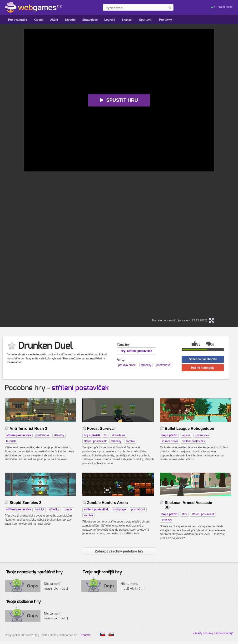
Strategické (90, 20)
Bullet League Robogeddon (189, 429)
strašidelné (119, 435)
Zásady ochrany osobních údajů (213, 633)
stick (184, 514)
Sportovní (146, 20)
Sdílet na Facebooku (203, 359)
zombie (130, 441)
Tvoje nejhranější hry (102, 572)
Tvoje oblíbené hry (23, 602)
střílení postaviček (80, 388)
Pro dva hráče (17, 20)
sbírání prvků (170, 441)
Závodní (70, 20)
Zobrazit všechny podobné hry (119, 551)
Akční (54, 20)
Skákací (127, 20)
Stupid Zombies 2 (25, 503)
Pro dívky (165, 20)
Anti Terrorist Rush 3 (28, 429)
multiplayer (120, 509)
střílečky (59, 435)
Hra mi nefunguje (203, 368)
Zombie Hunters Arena (107, 503)
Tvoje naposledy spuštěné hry (34, 572)
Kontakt (86, 635)
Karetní (38, 20)
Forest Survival (101, 429)
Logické (110, 20)
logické (186, 435)
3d (106, 435)
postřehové (42, 435)
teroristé (11, 441)
